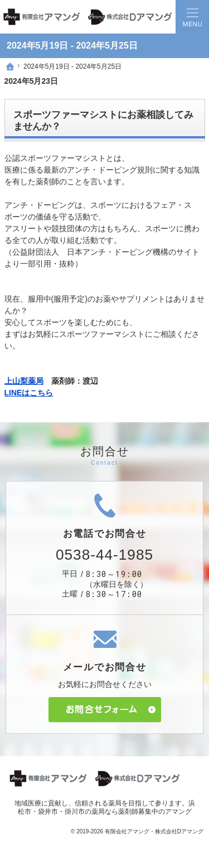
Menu (192, 17)
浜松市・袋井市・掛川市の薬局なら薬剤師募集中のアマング (106, 807)
